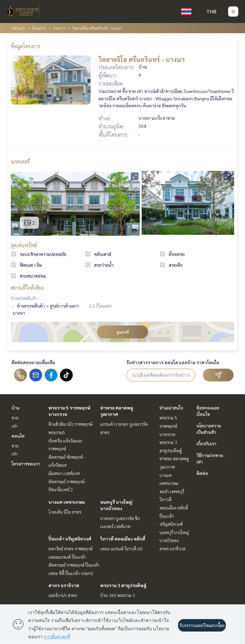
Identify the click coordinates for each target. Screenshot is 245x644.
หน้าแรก (18, 28)
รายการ (59, 28)
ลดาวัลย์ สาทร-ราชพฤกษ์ (71, 548)
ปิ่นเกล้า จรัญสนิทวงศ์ (70, 539)
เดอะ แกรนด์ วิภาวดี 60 (121, 548)
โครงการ (39, 28)
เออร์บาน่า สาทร (63, 595)
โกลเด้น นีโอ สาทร (65, 512)
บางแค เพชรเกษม (67, 502)
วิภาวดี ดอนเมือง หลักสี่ (123, 539)
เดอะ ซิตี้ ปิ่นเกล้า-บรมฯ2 (71, 573)
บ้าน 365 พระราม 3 (118, 595)
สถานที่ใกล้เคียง (27, 288)
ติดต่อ (202, 473)
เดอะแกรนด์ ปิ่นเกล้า (67, 557)
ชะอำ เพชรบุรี (172, 491)
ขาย (15, 418)
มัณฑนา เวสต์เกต (64, 473)
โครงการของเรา (26, 464)
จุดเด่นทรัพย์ (24, 245)
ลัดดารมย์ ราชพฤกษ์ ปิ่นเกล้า (74, 565)
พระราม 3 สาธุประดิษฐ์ (123, 585)
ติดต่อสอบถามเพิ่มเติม (33, 362)
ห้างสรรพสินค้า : (25, 298)
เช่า (15, 426)
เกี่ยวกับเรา (206, 443)
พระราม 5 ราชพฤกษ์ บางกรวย (168, 426)
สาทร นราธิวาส (64, 585)
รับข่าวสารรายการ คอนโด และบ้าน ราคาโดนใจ (173, 362)
